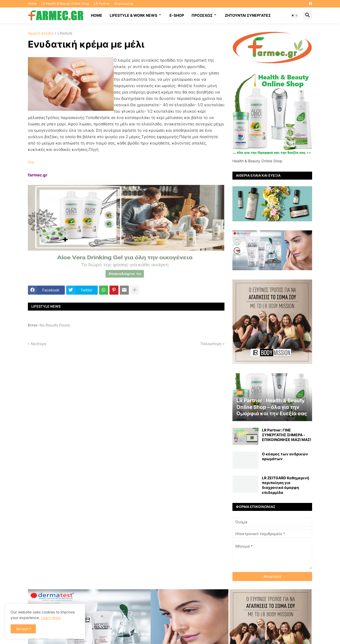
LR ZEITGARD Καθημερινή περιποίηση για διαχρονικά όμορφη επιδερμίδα (286, 485)
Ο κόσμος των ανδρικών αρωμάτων (285, 456)
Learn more (51, 618)
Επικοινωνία (124, 4)
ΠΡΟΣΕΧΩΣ (202, 15)
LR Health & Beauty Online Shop (65, 4)
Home (32, 4)
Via (31, 162)
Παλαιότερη (211, 344)
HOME (97, 15)
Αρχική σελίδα (41, 33)
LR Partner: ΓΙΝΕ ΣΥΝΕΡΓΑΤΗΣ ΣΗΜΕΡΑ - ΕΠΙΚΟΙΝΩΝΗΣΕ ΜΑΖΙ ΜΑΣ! (287, 435)
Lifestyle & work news (133, 15)
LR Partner (102, 4)
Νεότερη (39, 344)
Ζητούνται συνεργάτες (248, 15)
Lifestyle (65, 33)
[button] (295, 15)
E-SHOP (177, 15)
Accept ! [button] (23, 629)
